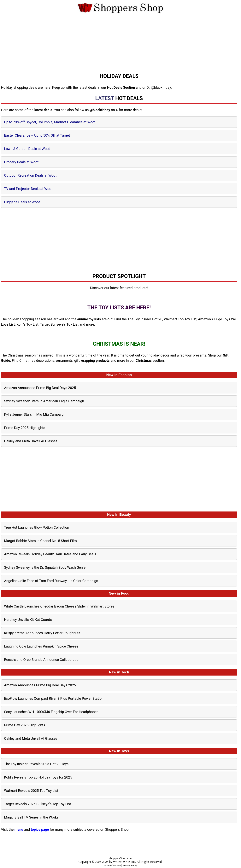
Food (125, 593)
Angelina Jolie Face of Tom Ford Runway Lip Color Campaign (51, 581)
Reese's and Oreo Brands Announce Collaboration (42, 660)
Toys (125, 751)
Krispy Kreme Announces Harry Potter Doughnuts (42, 633)
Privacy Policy (130, 865)
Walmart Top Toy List (180, 319)
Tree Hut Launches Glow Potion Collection (37, 527)
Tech (125, 672)
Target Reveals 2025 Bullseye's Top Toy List (38, 804)
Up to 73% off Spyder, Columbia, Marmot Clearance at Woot (50, 122)
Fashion (125, 375)
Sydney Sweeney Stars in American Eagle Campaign (44, 401)
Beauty (125, 515)
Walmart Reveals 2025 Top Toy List (31, 791)
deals (48, 110)
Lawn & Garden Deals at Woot (27, 149)
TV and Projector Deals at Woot (28, 189)
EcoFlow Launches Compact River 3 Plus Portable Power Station (54, 698)
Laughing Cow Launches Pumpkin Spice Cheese (41, 646)
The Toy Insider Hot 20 (145, 319)
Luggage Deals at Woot (22, 202)
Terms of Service (112, 865)
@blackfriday (161, 87)
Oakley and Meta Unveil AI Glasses (31, 441)
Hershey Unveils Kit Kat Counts (28, 620)
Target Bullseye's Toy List (59, 324)
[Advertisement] (120, 41)
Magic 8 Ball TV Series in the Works (31, 817)
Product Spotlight (119, 276)
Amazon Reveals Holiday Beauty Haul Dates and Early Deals (50, 554)
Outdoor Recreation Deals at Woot (30, 175)
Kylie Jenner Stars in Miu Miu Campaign (35, 414)
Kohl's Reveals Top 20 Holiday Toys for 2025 (38, 777)
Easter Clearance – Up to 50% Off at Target (37, 135)
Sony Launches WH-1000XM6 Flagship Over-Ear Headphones (51, 712)
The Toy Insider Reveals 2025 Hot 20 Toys (36, 764)
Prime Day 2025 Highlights (25, 428)
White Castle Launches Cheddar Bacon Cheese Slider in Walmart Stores (59, 606)
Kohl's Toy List (27, 324)
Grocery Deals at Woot (21, 162)
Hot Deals (129, 98)
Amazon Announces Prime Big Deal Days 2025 (40, 388)
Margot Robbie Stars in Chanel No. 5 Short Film (40, 541)
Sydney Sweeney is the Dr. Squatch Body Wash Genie (45, 567)
